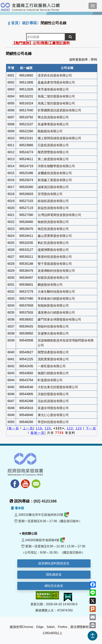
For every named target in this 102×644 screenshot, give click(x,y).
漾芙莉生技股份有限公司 (55, 75)
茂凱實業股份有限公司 (53, 359)
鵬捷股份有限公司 (50, 285)
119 (39, 428)
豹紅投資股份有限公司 (53, 243)
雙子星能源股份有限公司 (55, 264)
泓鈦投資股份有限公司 (53, 401)
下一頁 (91, 428)
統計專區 (30, 23)
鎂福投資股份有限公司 (53, 201)
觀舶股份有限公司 (50, 131)
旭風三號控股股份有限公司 (56, 103)
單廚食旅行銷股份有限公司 (56, 299)
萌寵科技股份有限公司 (53, 326)
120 (48, 428)
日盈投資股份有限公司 (53, 145)
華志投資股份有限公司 (53, 117)
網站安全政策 (54, 586)
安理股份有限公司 (50, 194)
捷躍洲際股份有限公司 (53, 250)
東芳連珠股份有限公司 (53, 89)
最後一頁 (37, 433)
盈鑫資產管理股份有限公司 (56, 82)
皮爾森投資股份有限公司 (55, 173)
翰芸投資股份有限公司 (53, 229)
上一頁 (28, 428)
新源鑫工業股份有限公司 (55, 180)
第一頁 (14, 428)
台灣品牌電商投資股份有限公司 (59, 215)
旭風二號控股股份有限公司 (56, 96)
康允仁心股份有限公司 (53, 415)
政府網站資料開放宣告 (54, 563)
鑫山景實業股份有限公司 (55, 236)
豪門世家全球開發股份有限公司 (59, 319)
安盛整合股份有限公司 (53, 333)
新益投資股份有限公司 (53, 208)
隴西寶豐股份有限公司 (53, 152)
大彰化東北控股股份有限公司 (58, 387)
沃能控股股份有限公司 (53, 394)
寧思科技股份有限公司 (53, 422)
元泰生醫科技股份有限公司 (56, 292)
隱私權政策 (54, 575)
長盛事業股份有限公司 (53, 124)
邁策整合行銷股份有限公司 (56, 313)
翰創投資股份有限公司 (53, 222)
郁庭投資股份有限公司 (53, 278)
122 (70, 428)
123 (79, 428)
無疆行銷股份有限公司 (53, 373)
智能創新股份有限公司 (53, 306)
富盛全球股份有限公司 (53, 408)
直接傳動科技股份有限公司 (56, 271)
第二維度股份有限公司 (53, 159)
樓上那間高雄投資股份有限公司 (59, 138)
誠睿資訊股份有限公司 (53, 187)
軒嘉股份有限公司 (50, 380)
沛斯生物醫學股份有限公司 (56, 166)
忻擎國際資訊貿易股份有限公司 (59, 110)
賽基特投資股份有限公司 (55, 257)
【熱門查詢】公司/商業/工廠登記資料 (41, 43)
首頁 (15, 23)
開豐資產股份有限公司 (53, 352)
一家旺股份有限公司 (52, 366)
